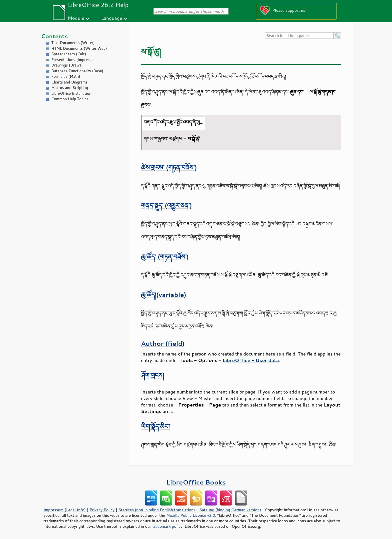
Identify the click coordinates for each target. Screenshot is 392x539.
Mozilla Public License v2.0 (191, 515)
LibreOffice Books (196, 482)
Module (76, 18)
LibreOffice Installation (71, 93)
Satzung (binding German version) (230, 510)
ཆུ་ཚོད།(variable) (164, 295)
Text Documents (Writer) (73, 43)
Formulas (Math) (66, 76)
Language (112, 18)
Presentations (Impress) (72, 60)
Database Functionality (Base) (77, 71)
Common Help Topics (70, 99)
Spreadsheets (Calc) (69, 54)
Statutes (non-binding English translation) (156, 510)
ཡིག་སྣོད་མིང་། (156, 426)
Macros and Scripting (70, 88)
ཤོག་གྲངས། (152, 375)
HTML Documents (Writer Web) (79, 48)
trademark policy (167, 526)
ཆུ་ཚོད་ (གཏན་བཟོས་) (165, 257)
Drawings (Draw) (66, 65)
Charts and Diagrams (69, 82)
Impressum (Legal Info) (65, 510)
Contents (54, 36)
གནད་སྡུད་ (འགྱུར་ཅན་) (166, 205)
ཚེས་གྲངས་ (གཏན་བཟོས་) (169, 167)
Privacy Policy (102, 510)
